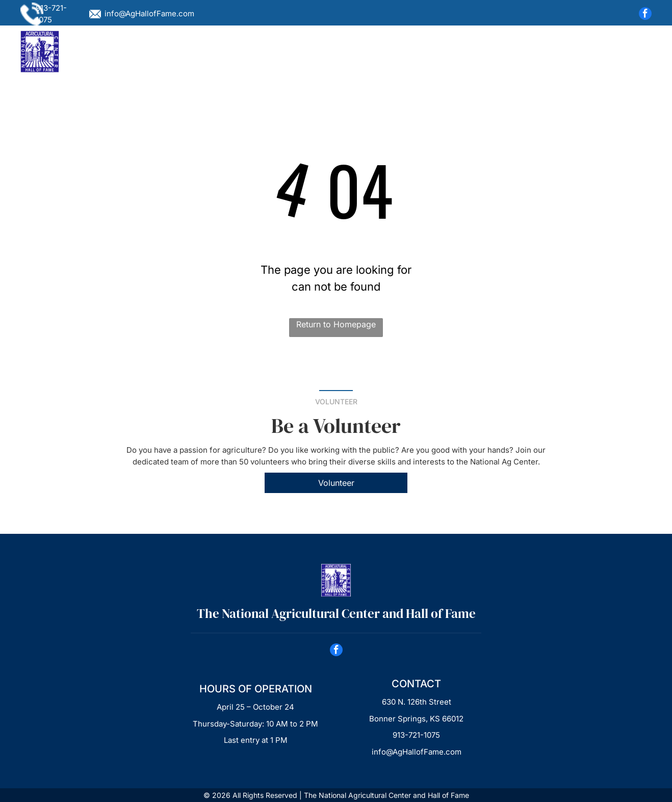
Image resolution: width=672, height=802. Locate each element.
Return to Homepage (336, 324)
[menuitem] (151, 51)
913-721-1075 (416, 735)
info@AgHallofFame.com (149, 14)
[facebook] (645, 15)
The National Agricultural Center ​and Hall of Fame (336, 613)
